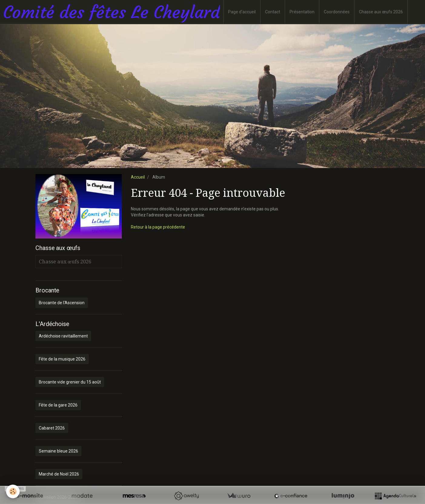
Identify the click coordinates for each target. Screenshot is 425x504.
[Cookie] (13, 491)
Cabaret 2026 (52, 428)
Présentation (302, 12)
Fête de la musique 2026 (62, 359)
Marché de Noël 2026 (59, 474)
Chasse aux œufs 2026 (381, 12)
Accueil (138, 177)
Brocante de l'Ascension (62, 303)
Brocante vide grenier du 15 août (70, 382)
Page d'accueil (242, 12)
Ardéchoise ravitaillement (63, 336)
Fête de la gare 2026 (58, 405)
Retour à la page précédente (158, 227)
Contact (273, 12)
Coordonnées (337, 12)
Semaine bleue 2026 (58, 451)
